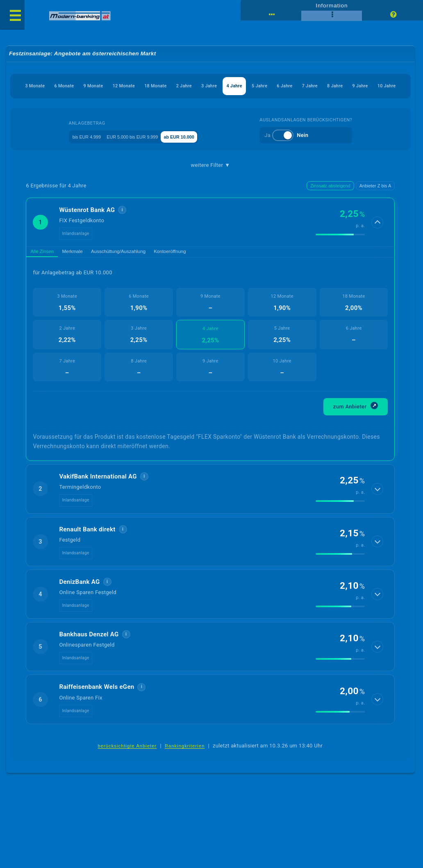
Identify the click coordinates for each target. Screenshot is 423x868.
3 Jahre (277, 86)
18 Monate (204, 86)
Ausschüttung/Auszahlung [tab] (140, 274)
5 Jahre (346, 86)
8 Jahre (192, 106)
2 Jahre (243, 86)
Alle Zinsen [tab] (46, 274)
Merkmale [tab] (84, 274)
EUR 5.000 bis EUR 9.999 (140, 156)
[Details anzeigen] (378, 243)
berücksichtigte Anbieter (127, 770)
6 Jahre (380, 86)
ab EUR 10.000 (202, 156)
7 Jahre (157, 106)
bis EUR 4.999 (78, 156)
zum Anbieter (356, 430)
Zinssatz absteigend (330, 207)
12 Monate (162, 86)
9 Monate (122, 86)
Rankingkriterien (185, 770)
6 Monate (82, 86)
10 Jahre (262, 106)
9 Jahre (226, 106)
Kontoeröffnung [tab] (202, 274)
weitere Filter (211, 185)
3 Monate (43, 86)
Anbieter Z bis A (375, 207)
